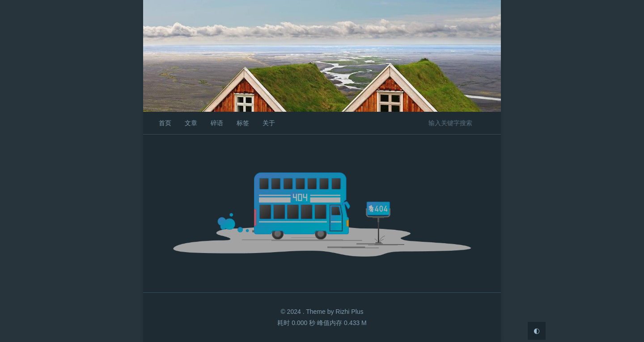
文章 (191, 123)
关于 (269, 123)
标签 (243, 123)
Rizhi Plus (349, 312)
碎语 (217, 123)
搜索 (487, 122)
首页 (165, 123)
